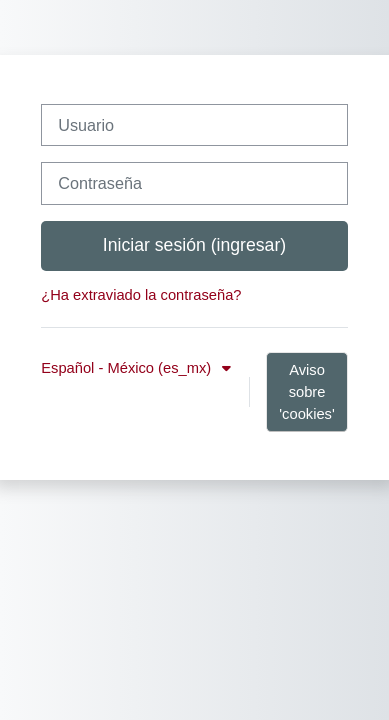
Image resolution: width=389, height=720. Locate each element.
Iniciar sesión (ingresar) (194, 245)
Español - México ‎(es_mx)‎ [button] (128, 368)
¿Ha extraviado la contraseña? (141, 295)
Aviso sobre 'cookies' (306, 392)
